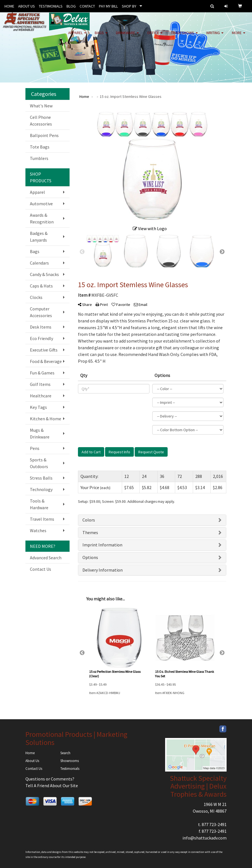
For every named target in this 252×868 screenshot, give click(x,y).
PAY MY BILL (108, 6)
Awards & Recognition (42, 218)
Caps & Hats (41, 286)
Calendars (39, 263)
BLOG (71, 6)
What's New (41, 106)
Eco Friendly (41, 338)
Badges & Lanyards (39, 237)
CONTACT (87, 6)
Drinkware (127, 36)
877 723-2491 (214, 824)
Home (30, 753)
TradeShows (184, 36)
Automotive (41, 204)
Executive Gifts (44, 350)
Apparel (77, 36)
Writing (215, 36)
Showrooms (70, 761)
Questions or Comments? (50, 779)
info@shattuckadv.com (205, 838)
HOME (9, 6)
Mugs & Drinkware (40, 433)
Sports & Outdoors (39, 463)
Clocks (36, 297)
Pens (35, 448)
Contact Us (41, 569)
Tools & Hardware (39, 504)
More (239, 36)
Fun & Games (42, 373)
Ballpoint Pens (44, 135)
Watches (38, 530)
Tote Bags (40, 147)
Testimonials (70, 769)
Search (65, 753)
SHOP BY (129, 6)
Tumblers (39, 158)
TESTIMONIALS (51, 6)
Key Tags (38, 407)
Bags (101, 36)
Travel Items (42, 519)
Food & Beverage (46, 361)
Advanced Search (46, 558)
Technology (41, 489)
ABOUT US (27, 6)
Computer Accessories (41, 312)
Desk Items (41, 327)
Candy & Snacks (44, 274)
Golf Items (40, 384)
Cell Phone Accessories (41, 121)
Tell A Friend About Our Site (52, 786)
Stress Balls (41, 478)
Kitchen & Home (46, 419)
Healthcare (41, 396)
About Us (32, 761)
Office (155, 36)
